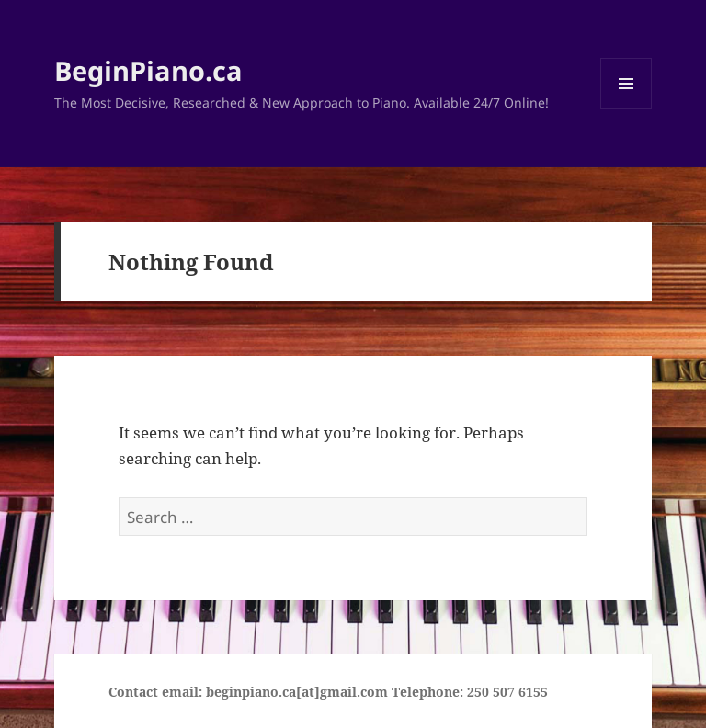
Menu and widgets (626, 109)
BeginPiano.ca (148, 70)
